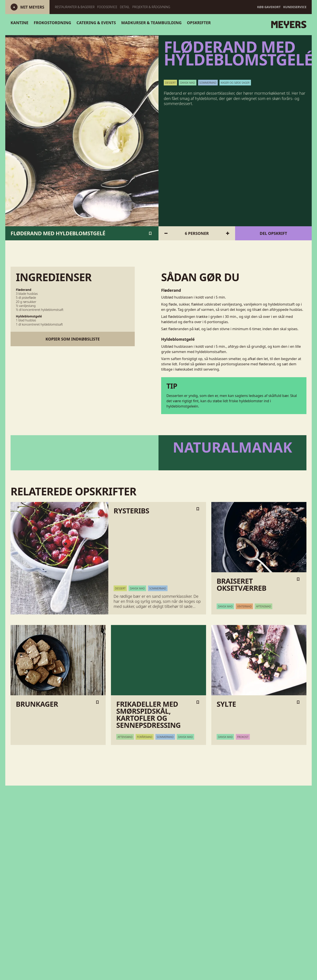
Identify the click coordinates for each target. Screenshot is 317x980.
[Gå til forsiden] (246, 25)
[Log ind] (32, 7)
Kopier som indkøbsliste (73, 339)
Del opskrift (273, 233)
